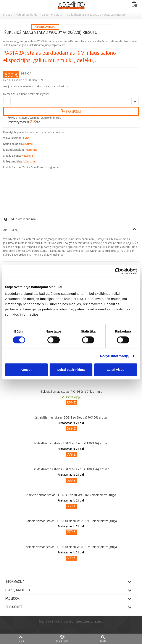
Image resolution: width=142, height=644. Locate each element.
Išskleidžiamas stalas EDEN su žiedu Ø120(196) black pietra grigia (71, 521)
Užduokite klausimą (22, 219)
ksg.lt (76, 628)
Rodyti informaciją (114, 356)
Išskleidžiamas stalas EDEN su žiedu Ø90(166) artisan (71, 417)
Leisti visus (116, 370)
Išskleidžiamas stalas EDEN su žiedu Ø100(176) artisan (71, 469)
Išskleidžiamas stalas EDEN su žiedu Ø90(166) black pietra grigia (71, 495)
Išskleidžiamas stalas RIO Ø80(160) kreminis (71, 392)
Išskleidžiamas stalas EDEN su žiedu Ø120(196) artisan (71, 443)
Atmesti (27, 370)
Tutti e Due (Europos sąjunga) (40, 167)
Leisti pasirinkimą (71, 370)
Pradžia (8, 15)
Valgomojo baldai (27, 15)
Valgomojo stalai (52, 15)
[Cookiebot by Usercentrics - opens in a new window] (118, 271)
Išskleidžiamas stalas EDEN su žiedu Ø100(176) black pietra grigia (71, 547)
